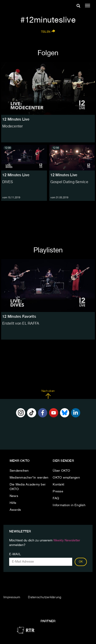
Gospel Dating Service (69, 182)
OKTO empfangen (66, 478)
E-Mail (15, 554)
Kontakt (58, 485)
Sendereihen (19, 471)
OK (81, 562)
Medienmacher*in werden (29, 478)
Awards (15, 510)
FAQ (56, 498)
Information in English (69, 505)
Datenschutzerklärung (45, 597)
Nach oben (48, 394)
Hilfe (13, 503)
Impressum (12, 597)
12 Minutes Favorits (19, 316)
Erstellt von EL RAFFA (21, 324)
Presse (58, 491)
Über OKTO (61, 471)
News (14, 496)
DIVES (8, 182)
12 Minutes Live (16, 175)
